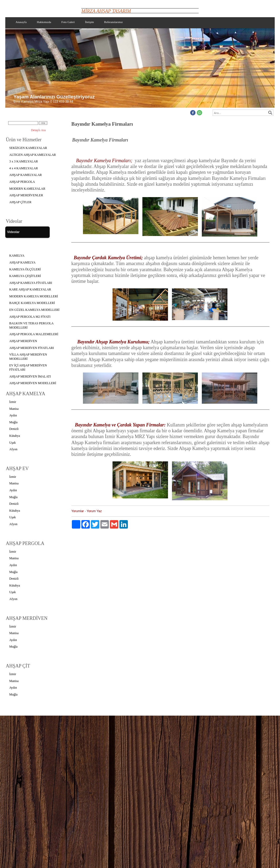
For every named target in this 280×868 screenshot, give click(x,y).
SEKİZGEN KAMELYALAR (28, 148)
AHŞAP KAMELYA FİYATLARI (31, 283)
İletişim (90, 22)
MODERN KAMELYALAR (27, 189)
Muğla (13, 422)
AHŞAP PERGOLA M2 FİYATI (30, 317)
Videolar (13, 232)
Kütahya (15, 436)
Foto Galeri (68, 22)
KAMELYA (17, 256)
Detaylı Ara (38, 130)
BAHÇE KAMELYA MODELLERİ (32, 303)
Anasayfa (21, 22)
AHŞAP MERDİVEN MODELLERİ (33, 383)
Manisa (14, 409)
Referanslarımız (113, 22)
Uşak (13, 443)
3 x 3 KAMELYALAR (24, 161)
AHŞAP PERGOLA (22, 182)
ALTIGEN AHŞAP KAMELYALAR (33, 155)
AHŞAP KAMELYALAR (25, 175)
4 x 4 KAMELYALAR (24, 168)
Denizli (14, 429)
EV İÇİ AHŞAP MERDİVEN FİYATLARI (28, 367)
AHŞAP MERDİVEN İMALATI (30, 376)
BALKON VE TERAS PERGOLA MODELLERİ (31, 325)
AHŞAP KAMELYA (22, 262)
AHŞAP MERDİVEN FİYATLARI (32, 348)
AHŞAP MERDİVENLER (26, 195)
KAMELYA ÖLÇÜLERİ (25, 269)
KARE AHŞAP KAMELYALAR (30, 289)
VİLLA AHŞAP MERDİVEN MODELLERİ (28, 357)
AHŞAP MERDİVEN (23, 341)
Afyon (13, 449)
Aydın (13, 415)
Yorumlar (78, 511)
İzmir (13, 402)
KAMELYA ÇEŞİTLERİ (25, 276)
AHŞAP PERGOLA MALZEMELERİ (34, 334)
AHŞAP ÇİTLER (20, 202)
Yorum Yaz (94, 511)
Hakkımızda (44, 22)
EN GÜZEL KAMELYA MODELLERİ (34, 310)
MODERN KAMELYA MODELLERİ (34, 296)
